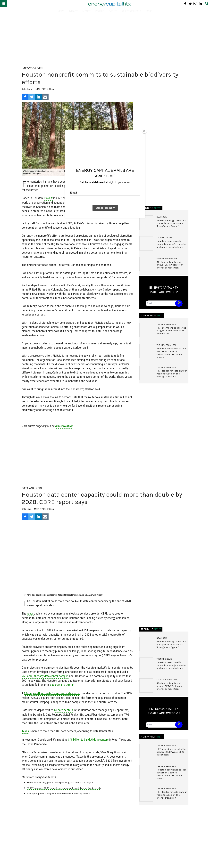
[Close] (144, 131)
